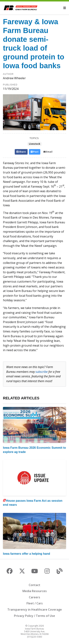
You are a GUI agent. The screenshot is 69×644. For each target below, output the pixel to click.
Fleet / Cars (35, 603)
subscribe (42, 372)
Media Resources (35, 591)
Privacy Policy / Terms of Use (34, 616)
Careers (34, 597)
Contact (34, 585)
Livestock (35, 144)
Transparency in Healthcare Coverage (35, 610)
